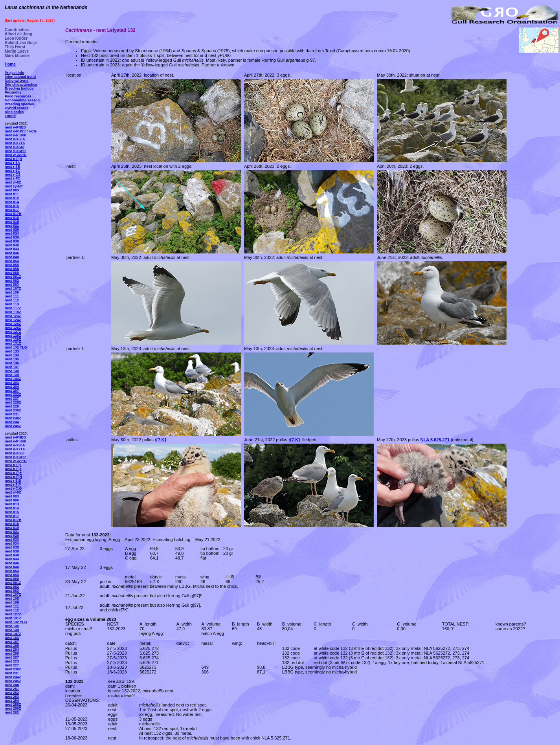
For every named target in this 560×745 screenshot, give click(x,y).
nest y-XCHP (15, 151)
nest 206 (12, 653)
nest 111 (12, 296)
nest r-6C (12, 171)
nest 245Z (13, 426)
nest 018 (12, 218)
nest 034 (12, 233)
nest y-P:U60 (16, 135)
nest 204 (12, 387)
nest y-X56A (15, 139)
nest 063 (12, 284)
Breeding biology (19, 88)
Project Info (15, 73)
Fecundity (13, 92)
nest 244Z (13, 677)
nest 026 (12, 229)
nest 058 (12, 269)
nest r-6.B (13, 481)
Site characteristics (21, 84)
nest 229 (12, 406)
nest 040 (12, 245)
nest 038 (12, 241)
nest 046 (12, 253)
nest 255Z (13, 705)
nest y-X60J (15, 453)
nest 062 (12, 281)
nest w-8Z (13, 182)
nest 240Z (13, 418)
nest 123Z (13, 316)
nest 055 (12, 265)
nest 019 (12, 222)
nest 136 (12, 363)
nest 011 (12, 194)
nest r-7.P (13, 484)
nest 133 (12, 351)
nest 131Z (13, 343)
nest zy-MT (14, 186)
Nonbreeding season (22, 100)
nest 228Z (13, 402)
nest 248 (12, 685)
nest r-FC (13, 178)
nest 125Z (13, 324)
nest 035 (12, 237)
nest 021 (12, 226)
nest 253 (12, 697)
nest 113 (12, 304)
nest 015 (12, 206)
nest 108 (12, 598)
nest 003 (12, 190)
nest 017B (13, 214)
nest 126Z (13, 328)
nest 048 (12, 257)
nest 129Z (13, 339)
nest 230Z (13, 410)
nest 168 (12, 646)
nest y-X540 (15, 147)
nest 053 (12, 261)
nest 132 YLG (16, 347)
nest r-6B (12, 167)
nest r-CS (13, 174)
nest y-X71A (15, 143)
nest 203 (12, 383)
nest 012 (12, 198)
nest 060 (12, 273)
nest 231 (12, 414)
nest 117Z (13, 308)
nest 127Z (13, 332)
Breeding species (19, 104)
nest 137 (12, 367)
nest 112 (12, 300)
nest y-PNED (15, 127)
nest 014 (12, 202)
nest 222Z (13, 395)
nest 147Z (13, 634)
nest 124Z (13, 320)
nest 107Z (13, 288)
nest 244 (12, 422)
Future (10, 116)
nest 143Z (13, 379)
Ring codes (14, 112)
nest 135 (12, 359)
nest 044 (12, 249)
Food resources (18, 96)
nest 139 (12, 375)
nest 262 (12, 712)
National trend (17, 81)
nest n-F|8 (13, 469)
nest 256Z (13, 708)
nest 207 (12, 391)
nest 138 (12, 371)
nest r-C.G (13, 488)
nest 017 (12, 210)
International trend (20, 77)
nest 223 (12, 661)
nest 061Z (13, 277)
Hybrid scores (17, 108)
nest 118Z (13, 312)
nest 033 (12, 539)
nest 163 (12, 638)
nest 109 (12, 292)
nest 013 (12, 504)
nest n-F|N (13, 159)
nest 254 (12, 701)
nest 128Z (13, 336)
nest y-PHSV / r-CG (21, 131)
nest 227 (12, 398)
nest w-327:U (16, 155)
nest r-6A (12, 163)
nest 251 (12, 689)
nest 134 (12, 355)
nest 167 (12, 642)
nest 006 (12, 500)
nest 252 (12, 693)
